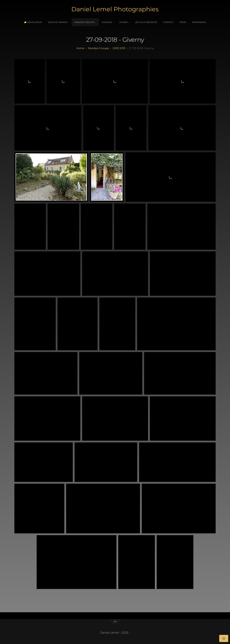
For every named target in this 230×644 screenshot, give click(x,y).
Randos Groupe (84, 22)
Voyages (107, 22)
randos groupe (98, 48)
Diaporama (199, 22)
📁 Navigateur (33, 22)
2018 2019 (119, 48)
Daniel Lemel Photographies (115, 9)
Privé (183, 22)
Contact (168, 22)
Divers (124, 22)
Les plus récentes (146, 22)
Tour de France (58, 22)
